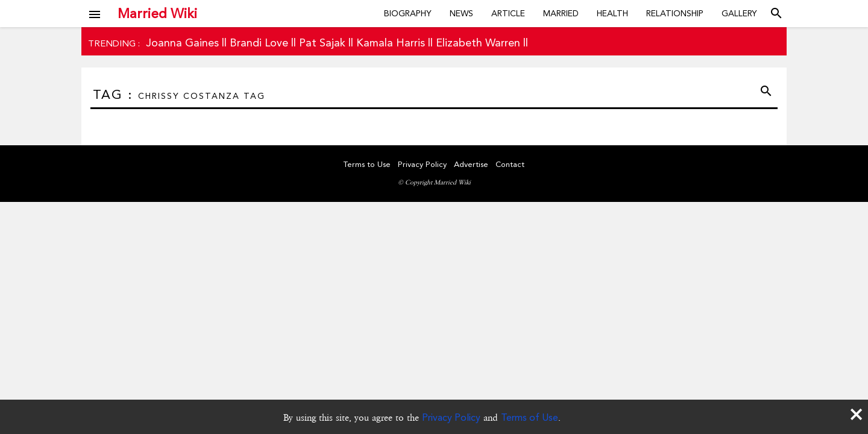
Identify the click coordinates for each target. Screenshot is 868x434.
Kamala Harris (391, 42)
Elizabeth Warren (478, 42)
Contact (510, 164)
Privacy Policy (451, 417)
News (461, 13)
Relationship (675, 13)
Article (508, 13)
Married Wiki (157, 13)
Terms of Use (530, 417)
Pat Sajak (322, 42)
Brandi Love (259, 42)
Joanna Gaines (182, 42)
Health (612, 13)
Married (561, 13)
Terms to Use (367, 164)
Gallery (739, 13)
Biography (408, 13)
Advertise (471, 164)
